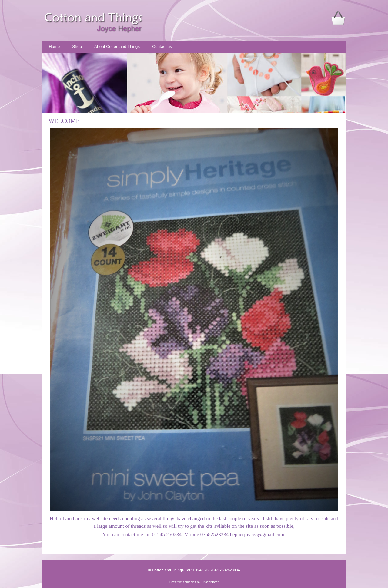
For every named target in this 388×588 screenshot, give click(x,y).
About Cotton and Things (117, 46)
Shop (77, 46)
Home (54, 46)
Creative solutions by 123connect (194, 582)
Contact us (162, 46)
